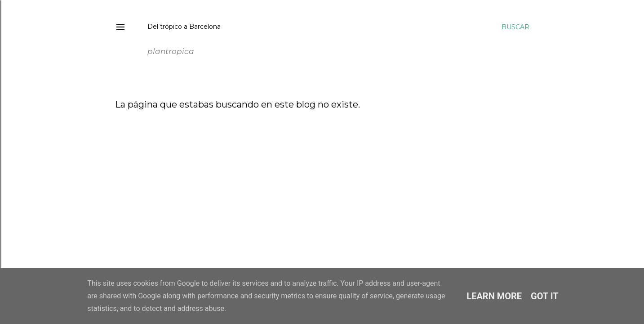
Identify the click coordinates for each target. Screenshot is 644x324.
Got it (545, 296)
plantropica (150, 37)
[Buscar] (515, 27)
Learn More (494, 296)
